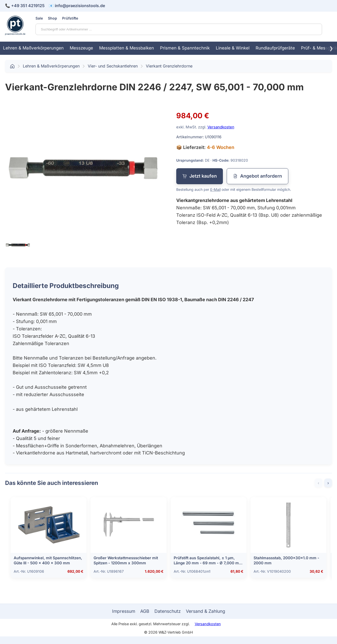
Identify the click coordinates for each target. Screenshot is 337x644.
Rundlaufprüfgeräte (275, 48)
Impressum (124, 611)
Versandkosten (221, 127)
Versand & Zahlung (206, 611)
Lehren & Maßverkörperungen (33, 48)
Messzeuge (81, 48)
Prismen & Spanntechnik (185, 48)
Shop (52, 18)
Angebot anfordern (258, 176)
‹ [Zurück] (318, 483)
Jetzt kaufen (200, 176)
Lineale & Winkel (233, 48)
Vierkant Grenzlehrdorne (169, 66)
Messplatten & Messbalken (127, 48)
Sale (39, 18)
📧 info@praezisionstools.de (77, 6)
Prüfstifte (70, 18)
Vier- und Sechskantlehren (113, 66)
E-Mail (215, 189)
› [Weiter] (328, 483)
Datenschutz (168, 611)
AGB (145, 611)
